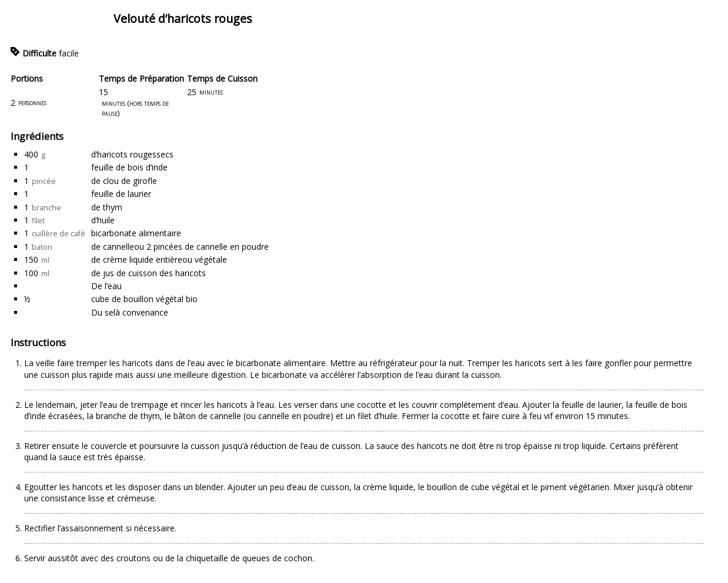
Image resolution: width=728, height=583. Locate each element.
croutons (133, 558)
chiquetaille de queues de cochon (249, 558)
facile (69, 53)
